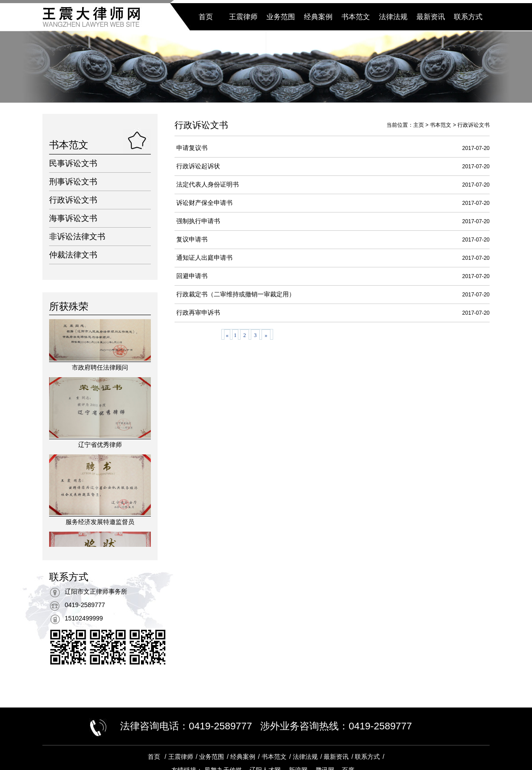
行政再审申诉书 (198, 313)
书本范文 (356, 17)
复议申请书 (192, 239)
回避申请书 (192, 276)
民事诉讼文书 (73, 163)
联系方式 (468, 17)
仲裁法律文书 (73, 255)
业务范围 (281, 17)
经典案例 (318, 17)
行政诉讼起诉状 (198, 166)
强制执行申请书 (198, 221)
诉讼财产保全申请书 (204, 203)
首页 (206, 17)
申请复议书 (192, 148)
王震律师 (243, 17)
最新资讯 (431, 17)
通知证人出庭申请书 (204, 258)
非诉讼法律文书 (77, 237)
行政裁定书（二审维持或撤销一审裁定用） (236, 294)
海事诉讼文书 (73, 218)
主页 (419, 125)
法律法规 (393, 17)
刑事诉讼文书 (73, 182)
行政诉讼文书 (73, 200)
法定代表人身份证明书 (208, 185)
